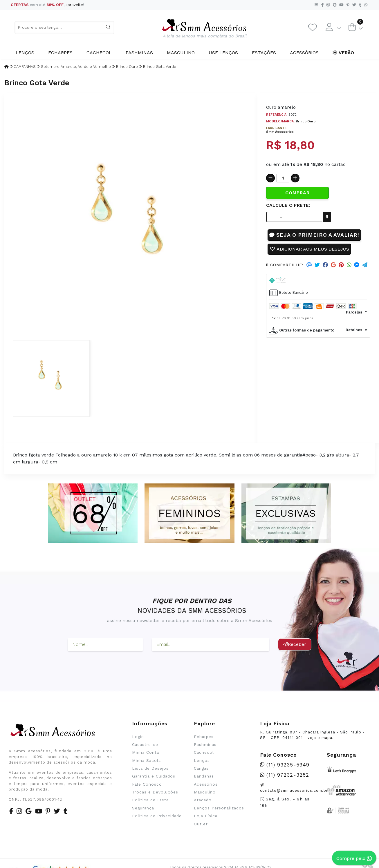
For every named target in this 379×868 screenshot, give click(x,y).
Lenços (25, 53)
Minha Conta (146, 752)
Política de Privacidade (157, 816)
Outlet (201, 824)
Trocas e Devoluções (155, 792)
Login (138, 737)
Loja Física (206, 816)
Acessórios (304, 53)
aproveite (74, 5)
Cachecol (99, 53)
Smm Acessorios (280, 132)
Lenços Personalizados (219, 808)
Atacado (203, 800)
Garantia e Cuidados (154, 776)
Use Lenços (223, 53)
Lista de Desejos (150, 768)
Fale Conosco (147, 784)
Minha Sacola (146, 760)
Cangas (201, 768)
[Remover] (270, 178)
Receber (295, 644)
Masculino (181, 53)
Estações (264, 53)
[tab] (318, 280)
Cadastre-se (145, 744)
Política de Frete (150, 800)
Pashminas (139, 53)
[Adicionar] (295, 178)
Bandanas (204, 776)
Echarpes (60, 53)
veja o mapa (320, 738)
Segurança (143, 808)
